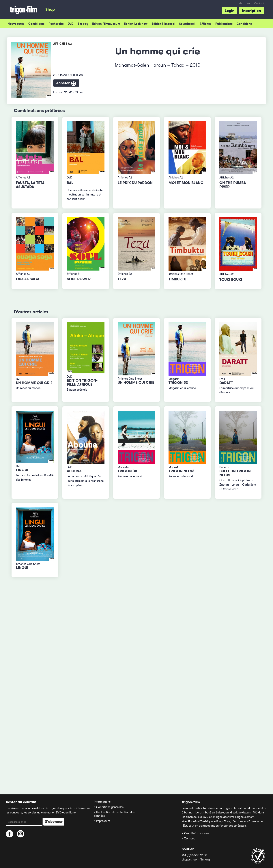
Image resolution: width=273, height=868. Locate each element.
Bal (70, 183)
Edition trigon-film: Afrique (82, 382)
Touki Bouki (231, 280)
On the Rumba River (233, 185)
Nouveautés (16, 24)
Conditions (244, 24)
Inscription (252, 11)
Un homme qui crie (34, 383)
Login (230, 11)
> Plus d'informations (195, 833)
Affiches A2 (62, 44)
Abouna (74, 471)
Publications (224, 24)
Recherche (56, 24)
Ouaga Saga (28, 279)
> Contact (188, 839)
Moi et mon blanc (186, 183)
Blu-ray (83, 24)
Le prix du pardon (135, 183)
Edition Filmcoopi (163, 24)
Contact (259, 3)
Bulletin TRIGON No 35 (235, 473)
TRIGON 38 (127, 471)
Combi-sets (36, 24)
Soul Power (79, 279)
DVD (71, 24)
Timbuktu (177, 279)
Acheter (66, 83)
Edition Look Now (136, 24)
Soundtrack (187, 24)
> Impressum (102, 821)
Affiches (205, 24)
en (248, 3)
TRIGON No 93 (181, 471)
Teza (122, 279)
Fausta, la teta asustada (30, 185)
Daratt (226, 383)
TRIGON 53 (178, 383)
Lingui (22, 470)
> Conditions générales (109, 807)
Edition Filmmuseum (106, 24)
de (241, 3)
